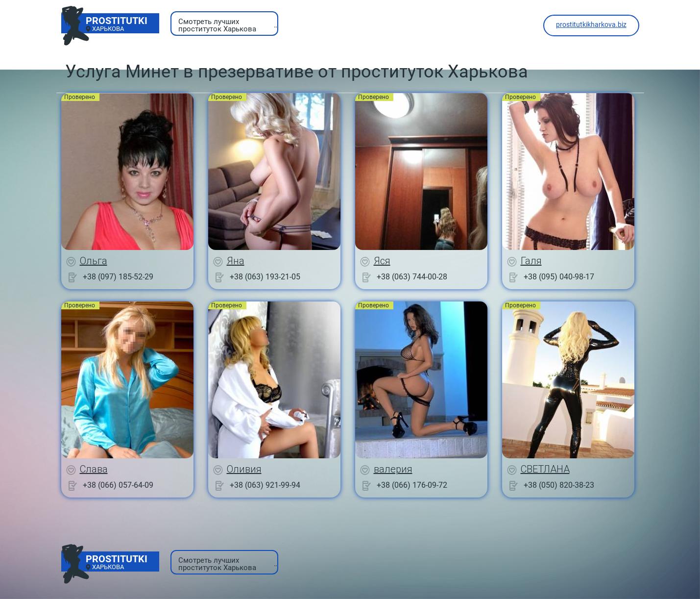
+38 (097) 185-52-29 (118, 277)
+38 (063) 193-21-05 (265, 277)
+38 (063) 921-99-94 (265, 485)
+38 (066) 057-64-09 (118, 485)
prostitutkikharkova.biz (591, 25)
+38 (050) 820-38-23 (559, 485)
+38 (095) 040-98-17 (559, 277)
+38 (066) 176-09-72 (412, 485)
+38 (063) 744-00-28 (412, 277)
